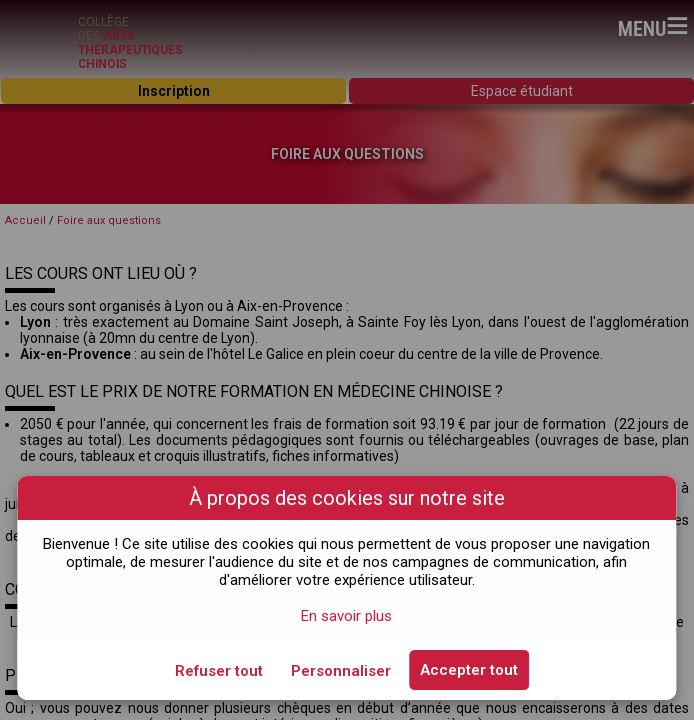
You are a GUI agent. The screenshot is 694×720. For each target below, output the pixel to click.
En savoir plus (346, 616)
